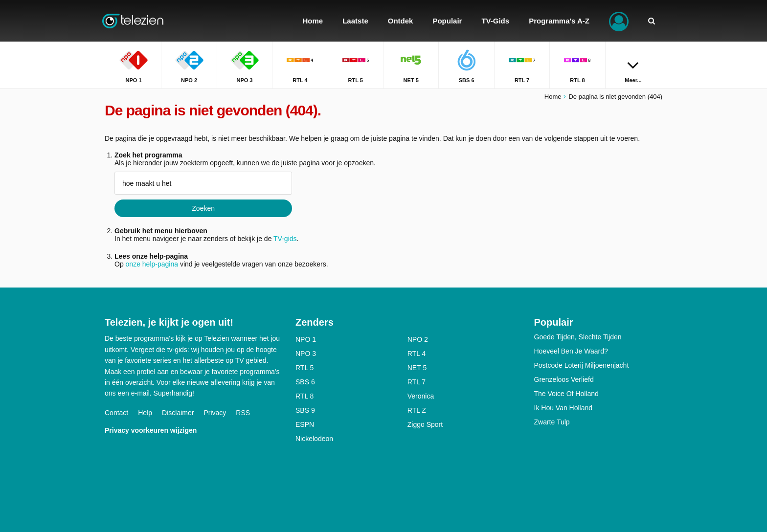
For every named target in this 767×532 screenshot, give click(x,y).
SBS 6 (305, 382)
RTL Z (417, 410)
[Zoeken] (652, 21)
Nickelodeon (314, 439)
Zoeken (203, 208)
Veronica (421, 396)
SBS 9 (305, 410)
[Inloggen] (619, 21)
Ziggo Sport (425, 424)
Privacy (215, 413)
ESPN (305, 424)
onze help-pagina (152, 264)
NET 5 (417, 368)
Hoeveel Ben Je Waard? (571, 351)
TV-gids (285, 239)
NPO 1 (306, 339)
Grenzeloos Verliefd (564, 379)
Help (145, 413)
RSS (243, 413)
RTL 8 (305, 396)
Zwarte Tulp (552, 422)
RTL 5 (305, 368)
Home (553, 97)
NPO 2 (418, 339)
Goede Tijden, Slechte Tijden (578, 337)
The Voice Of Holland (566, 394)
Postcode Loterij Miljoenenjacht (582, 365)
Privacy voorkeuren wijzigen (151, 430)
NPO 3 (306, 354)
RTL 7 (417, 382)
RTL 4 (417, 354)
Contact (116, 413)
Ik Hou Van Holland (564, 408)
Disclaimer (178, 413)
